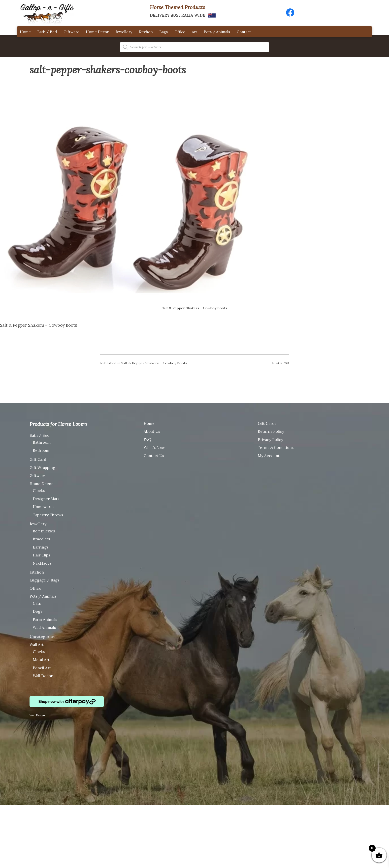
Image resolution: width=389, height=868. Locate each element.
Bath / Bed (47, 32)
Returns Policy (271, 431)
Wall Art (37, 645)
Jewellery (124, 32)
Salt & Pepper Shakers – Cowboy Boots (154, 363)
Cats (37, 603)
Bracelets (41, 539)
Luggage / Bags (44, 580)
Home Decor (97, 32)
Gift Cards (267, 423)
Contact (244, 32)
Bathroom (42, 442)
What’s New (154, 448)
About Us (152, 431)
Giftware (71, 32)
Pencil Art (42, 668)
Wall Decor (43, 676)
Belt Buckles (44, 531)
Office (180, 32)
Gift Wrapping (42, 468)
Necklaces (42, 563)
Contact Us (154, 456)
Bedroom (41, 450)
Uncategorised (43, 637)
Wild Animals (44, 627)
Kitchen (146, 32)
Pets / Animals (217, 32)
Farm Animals (45, 620)
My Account (269, 456)
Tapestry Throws (48, 515)
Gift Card (38, 459)
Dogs (37, 611)
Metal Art (41, 660)
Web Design (37, 715)
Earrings (41, 547)
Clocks (39, 491)
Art (194, 32)
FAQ (147, 440)
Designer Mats (46, 499)
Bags (163, 32)
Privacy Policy (270, 440)
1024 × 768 (280, 363)
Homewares (44, 507)
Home (25, 32)
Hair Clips (41, 555)
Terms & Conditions (276, 448)
